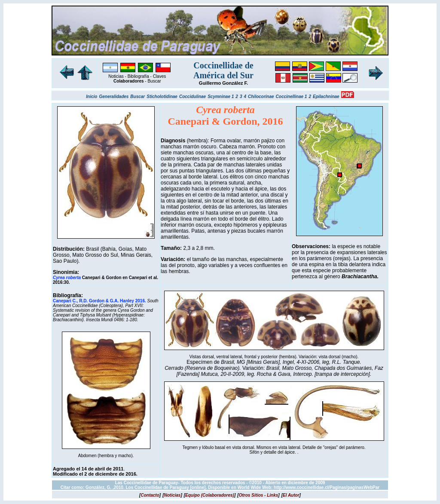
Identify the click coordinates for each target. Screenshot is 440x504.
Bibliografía (138, 76)
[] (150, 495)
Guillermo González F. (223, 83)
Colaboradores (129, 81)
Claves (160, 76)
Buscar (154, 81)
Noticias (116, 76)
